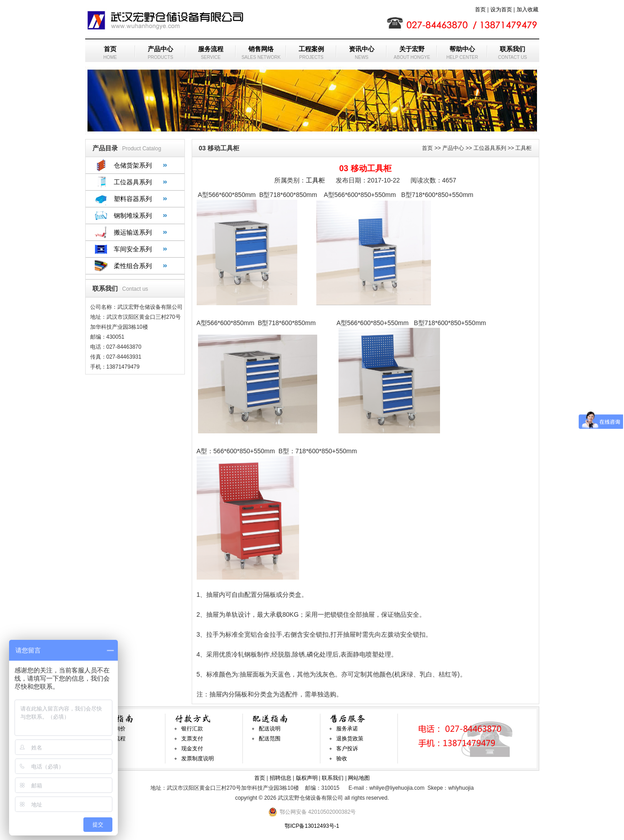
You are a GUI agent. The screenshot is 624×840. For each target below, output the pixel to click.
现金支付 (192, 749)
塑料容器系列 (133, 199)
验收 (342, 758)
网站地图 (359, 778)
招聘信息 (281, 778)
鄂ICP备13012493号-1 (312, 826)
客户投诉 (347, 749)
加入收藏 (527, 10)
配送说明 (270, 729)
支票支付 (192, 739)
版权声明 (307, 778)
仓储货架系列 (133, 165)
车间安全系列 (133, 249)
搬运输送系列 (133, 232)
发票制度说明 (198, 758)
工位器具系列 (133, 182)
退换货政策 (350, 739)
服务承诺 (347, 729)
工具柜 (315, 180)
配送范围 (270, 739)
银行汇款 (192, 729)
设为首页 (501, 10)
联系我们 (333, 778)
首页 (480, 10)
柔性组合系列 (133, 266)
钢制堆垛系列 (133, 216)
